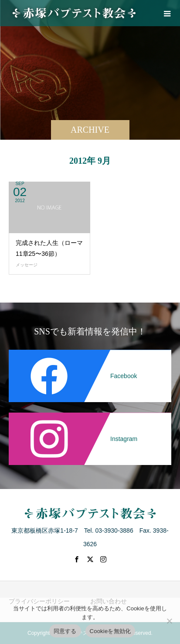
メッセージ (27, 265)
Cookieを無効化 (110, 631)
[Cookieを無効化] (169, 621)
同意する (65, 631)
